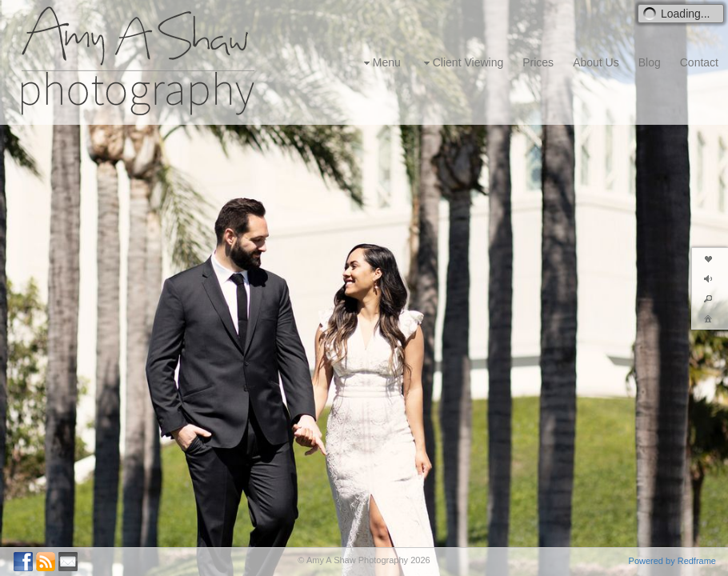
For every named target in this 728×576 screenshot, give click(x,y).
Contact (699, 62)
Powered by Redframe (672, 561)
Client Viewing (462, 63)
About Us (596, 62)
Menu (380, 63)
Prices (538, 62)
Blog (650, 62)
